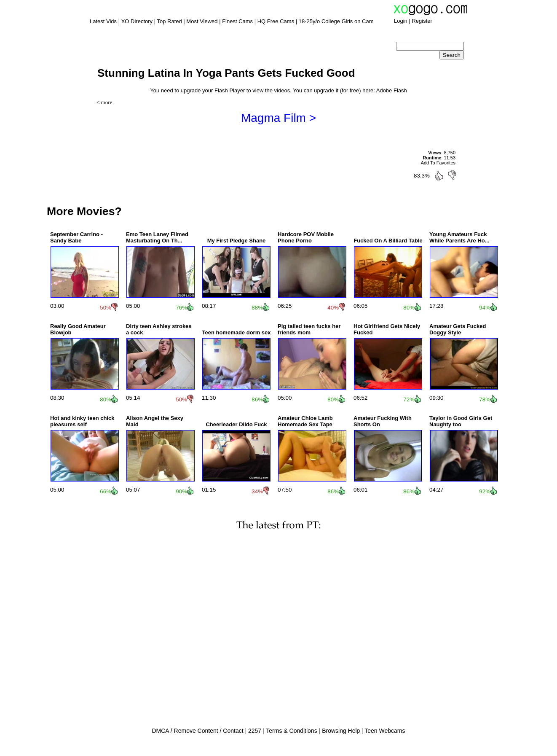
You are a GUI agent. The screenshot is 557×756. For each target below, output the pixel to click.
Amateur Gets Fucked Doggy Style (458, 329)
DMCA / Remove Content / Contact (197, 731)
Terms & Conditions (291, 731)
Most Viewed (202, 21)
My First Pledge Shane (237, 241)
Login (401, 21)
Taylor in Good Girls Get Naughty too (461, 421)
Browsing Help (341, 731)
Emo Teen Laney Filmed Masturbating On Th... (157, 237)
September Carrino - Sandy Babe (76, 237)
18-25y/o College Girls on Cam (336, 21)
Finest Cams (237, 21)
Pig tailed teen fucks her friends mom (309, 329)
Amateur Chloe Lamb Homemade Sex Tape (305, 421)
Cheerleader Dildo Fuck (236, 424)
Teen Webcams (385, 731)
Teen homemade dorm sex (236, 332)
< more (104, 102)
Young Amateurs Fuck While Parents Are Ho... (459, 237)
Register (422, 21)
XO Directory (137, 21)
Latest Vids (103, 21)
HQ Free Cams (276, 21)
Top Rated (169, 21)
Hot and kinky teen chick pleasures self (82, 421)
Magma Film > (278, 118)
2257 (255, 731)
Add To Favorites (438, 163)
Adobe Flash (392, 90)
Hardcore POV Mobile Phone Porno (306, 237)
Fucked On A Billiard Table (388, 241)
